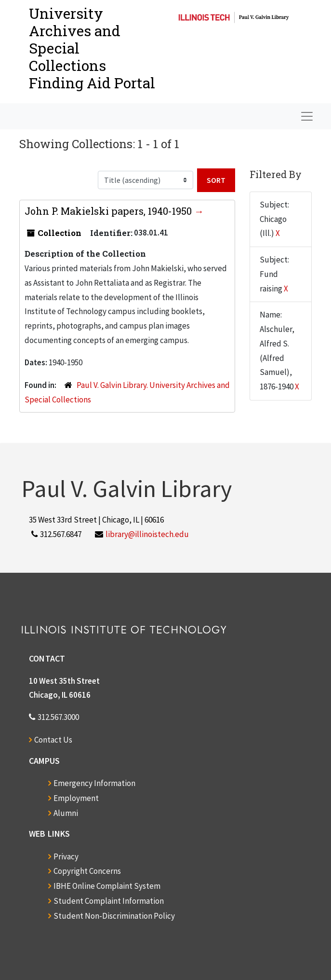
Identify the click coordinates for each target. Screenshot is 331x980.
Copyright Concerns (87, 871)
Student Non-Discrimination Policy (114, 916)
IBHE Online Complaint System (107, 886)
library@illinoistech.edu (147, 534)
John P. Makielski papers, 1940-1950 (109, 211)
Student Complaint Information (109, 901)
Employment (76, 798)
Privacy (66, 856)
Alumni (66, 813)
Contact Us (53, 740)
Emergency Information (94, 783)
